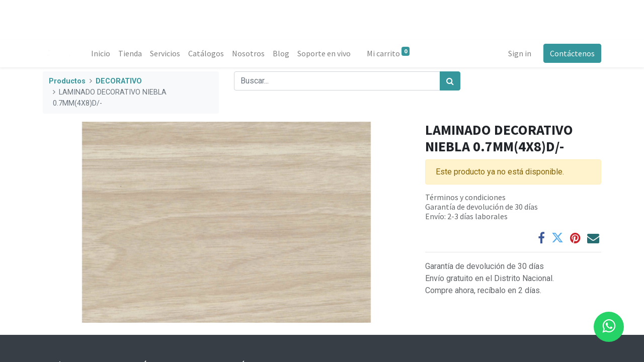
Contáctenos (572, 53)
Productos (67, 81)
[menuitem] (101, 53)
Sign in (520, 53)
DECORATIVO (119, 81)
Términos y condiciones (465, 197)
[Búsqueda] (450, 81)
